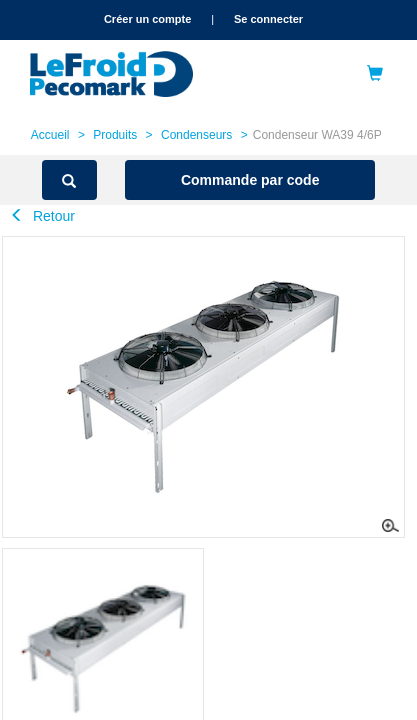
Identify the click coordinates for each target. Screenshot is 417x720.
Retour (42, 216)
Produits (115, 135)
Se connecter (268, 19)
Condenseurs (196, 135)
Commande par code (250, 180)
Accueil (50, 135)
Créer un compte (147, 19)
